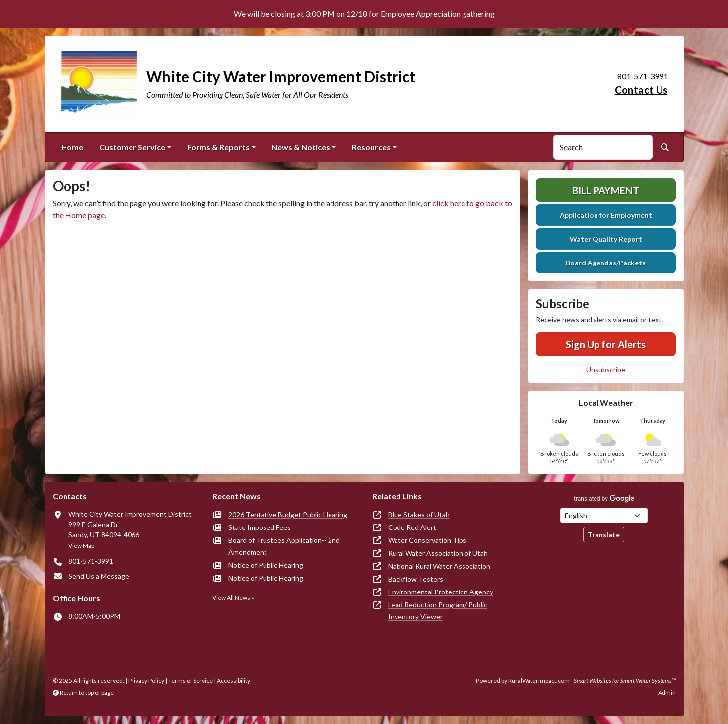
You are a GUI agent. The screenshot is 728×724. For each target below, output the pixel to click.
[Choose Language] (604, 515)
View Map (81, 546)
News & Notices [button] (301, 147)
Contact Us (641, 90)
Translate (604, 535)
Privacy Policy (146, 681)
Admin (667, 692)
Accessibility (233, 681)
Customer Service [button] (132, 147)
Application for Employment (606, 215)
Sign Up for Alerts (606, 344)
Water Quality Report (606, 239)
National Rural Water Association (439, 566)
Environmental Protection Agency (441, 592)
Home (72, 147)
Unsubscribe (606, 369)
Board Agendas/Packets (606, 263)
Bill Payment (606, 190)
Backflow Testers (416, 579)
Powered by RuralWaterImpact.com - (576, 681)
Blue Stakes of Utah (419, 514)
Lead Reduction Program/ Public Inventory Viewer (438, 611)
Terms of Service (191, 681)
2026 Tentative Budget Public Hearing (288, 514)
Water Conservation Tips (427, 540)
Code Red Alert (412, 527)
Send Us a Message (99, 576)
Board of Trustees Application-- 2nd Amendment (284, 546)
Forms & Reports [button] (218, 147)
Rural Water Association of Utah (438, 553)
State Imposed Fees (260, 527)
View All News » (233, 598)
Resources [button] (371, 147)
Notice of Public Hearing (266, 565)
